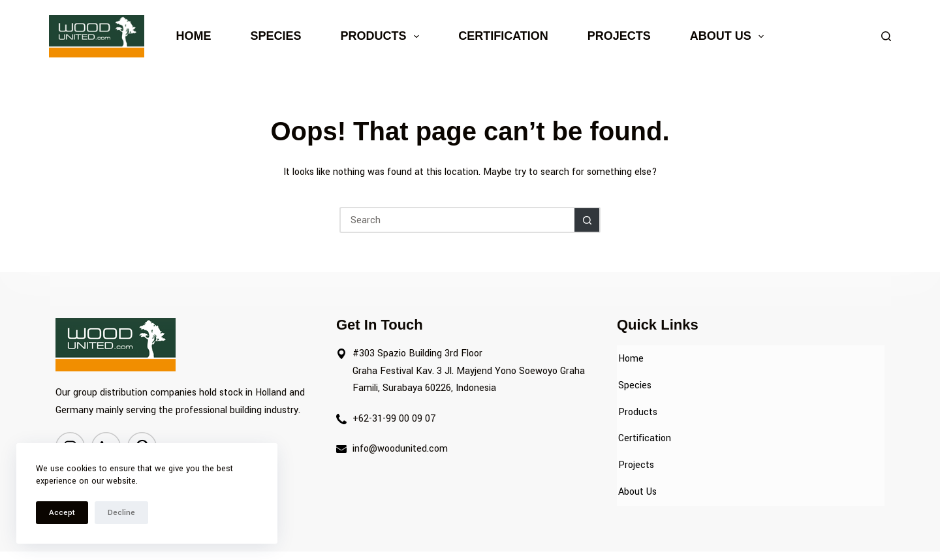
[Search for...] (457, 220)
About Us (730, 37)
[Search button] (587, 220)
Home (194, 36)
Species (276, 36)
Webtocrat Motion (565, 538)
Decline (121, 513)
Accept (62, 513)
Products (383, 37)
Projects (619, 36)
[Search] (886, 36)
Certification (503, 36)
